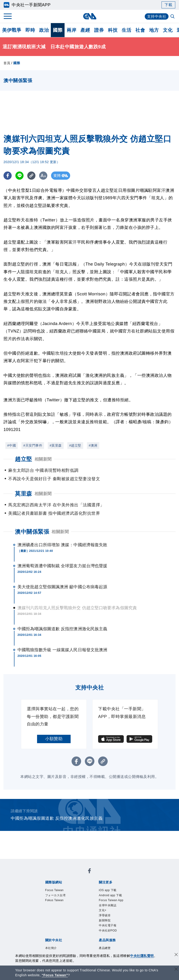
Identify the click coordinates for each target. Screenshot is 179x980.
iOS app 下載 (108, 890)
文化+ (103, 910)
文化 (168, 30)
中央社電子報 (108, 925)
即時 (30, 30)
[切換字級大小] (43, 176)
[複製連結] (31, 176)
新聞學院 (105, 920)
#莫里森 (56, 445)
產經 (85, 30)
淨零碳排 (105, 915)
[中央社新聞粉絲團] (89, 872)
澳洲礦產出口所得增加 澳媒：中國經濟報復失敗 (62, 545)
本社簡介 (51, 948)
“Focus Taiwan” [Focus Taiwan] (55, 975)
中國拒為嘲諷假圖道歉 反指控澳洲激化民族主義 (62, 629)
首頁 (7, 63)
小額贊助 (54, 739)
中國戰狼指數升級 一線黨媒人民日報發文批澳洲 (62, 650)
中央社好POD (108, 931)
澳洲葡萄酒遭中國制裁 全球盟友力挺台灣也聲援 (62, 566)
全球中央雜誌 (108, 905)
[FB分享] (8, 176)
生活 (126, 30)
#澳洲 (93, 445)
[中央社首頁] (90, 16)
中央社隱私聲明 (142, 956)
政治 (44, 30)
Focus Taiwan (54, 890)
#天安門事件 (33, 445)
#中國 (12, 445)
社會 (140, 30)
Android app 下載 (110, 895)
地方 (154, 30)
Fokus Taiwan (54, 900)
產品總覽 (105, 948)
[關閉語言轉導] (176, 970)
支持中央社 (157, 16)
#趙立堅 (75, 445)
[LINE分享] (19, 176)
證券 (99, 30)
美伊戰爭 (12, 30)
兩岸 (71, 30)
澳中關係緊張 (32, 532)
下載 (168, 5)
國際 (58, 30)
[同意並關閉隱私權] (176, 955)
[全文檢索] (173, 17)
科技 (113, 30)
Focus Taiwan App (111, 900)
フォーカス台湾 (55, 895)
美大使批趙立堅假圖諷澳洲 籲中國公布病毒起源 (62, 587)
